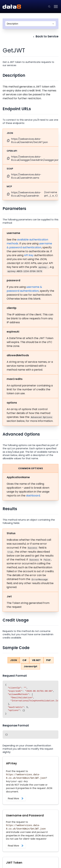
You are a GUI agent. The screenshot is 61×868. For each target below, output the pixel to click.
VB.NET (36, 660)
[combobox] (31, 24)
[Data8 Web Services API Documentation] (12, 7)
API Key (29, 255)
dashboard (33, 496)
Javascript (30, 666)
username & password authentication (29, 245)
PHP (48, 660)
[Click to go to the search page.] (49, 7)
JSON (14, 660)
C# (24, 660)
